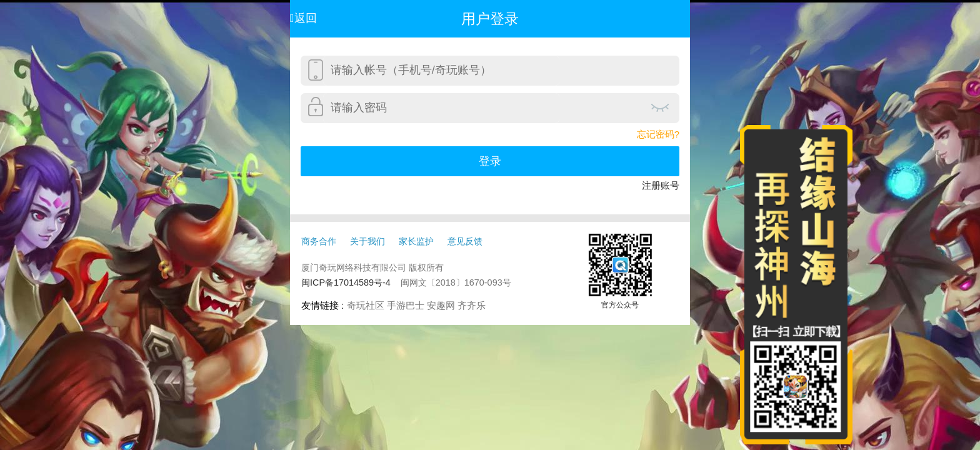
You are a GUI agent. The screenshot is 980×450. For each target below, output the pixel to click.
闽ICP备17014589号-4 (346, 282)
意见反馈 (465, 241)
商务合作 (319, 241)
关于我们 (367, 241)
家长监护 (416, 241)
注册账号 (661, 185)
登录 (490, 161)
